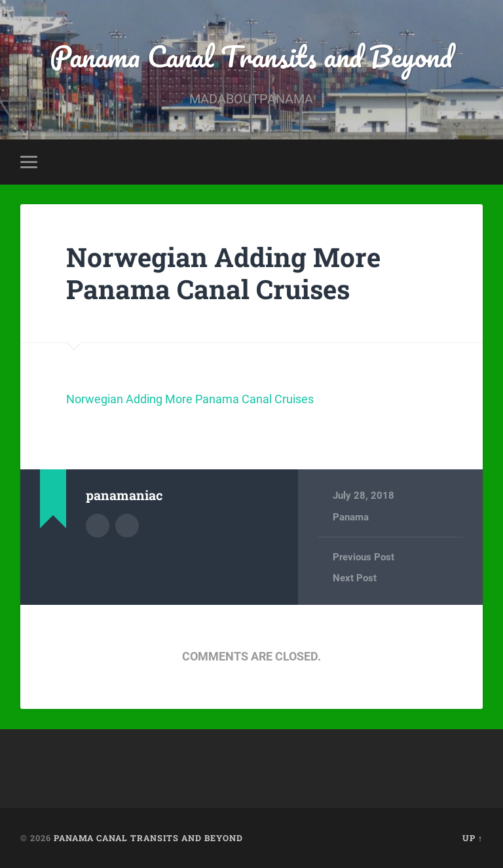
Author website (127, 526)
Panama (351, 517)
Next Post (355, 578)
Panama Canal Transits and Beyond (251, 56)
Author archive (98, 526)
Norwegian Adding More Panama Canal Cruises (223, 273)
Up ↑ (473, 838)
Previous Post (363, 557)
